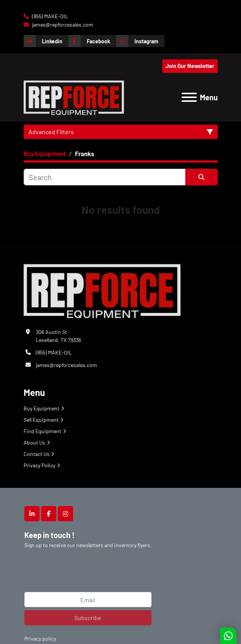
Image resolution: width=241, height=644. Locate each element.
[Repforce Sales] (102, 290)
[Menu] (189, 97)
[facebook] (92, 41)
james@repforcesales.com (62, 25)
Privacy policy (40, 638)
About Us (34, 442)
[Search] (105, 177)
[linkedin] (46, 41)
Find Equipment (42, 431)
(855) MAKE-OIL (49, 16)
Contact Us (37, 454)
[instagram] (140, 41)
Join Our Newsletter (190, 66)
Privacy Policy (39, 465)
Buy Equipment (41, 408)
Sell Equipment (41, 420)
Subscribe (88, 618)
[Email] (88, 600)
